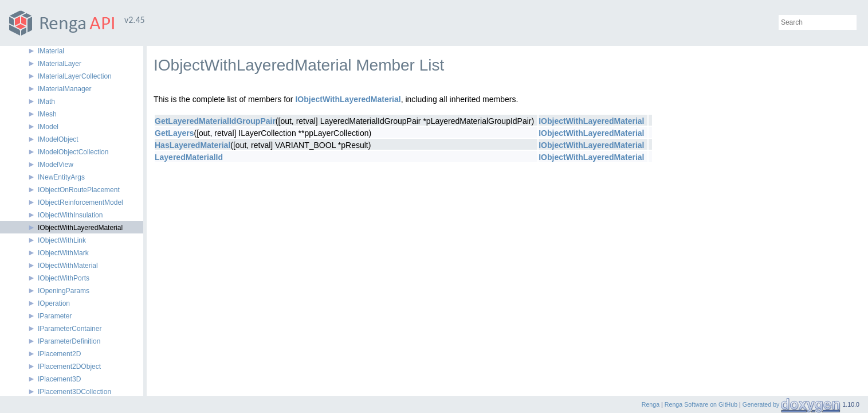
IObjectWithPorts (64, 278)
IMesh (47, 114)
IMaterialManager (64, 89)
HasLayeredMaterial (193, 145)
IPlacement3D (59, 379)
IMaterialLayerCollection (75, 76)
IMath (46, 102)
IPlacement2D (59, 354)
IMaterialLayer (60, 64)
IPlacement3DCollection (74, 392)
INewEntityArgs (61, 177)
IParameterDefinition (69, 341)
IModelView (56, 165)
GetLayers (174, 133)
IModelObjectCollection (73, 152)
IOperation (54, 303)
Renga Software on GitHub (701, 404)
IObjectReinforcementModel (80, 202)
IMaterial (51, 51)
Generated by (762, 404)
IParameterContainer (70, 329)
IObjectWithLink (62, 240)
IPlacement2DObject (69, 367)
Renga (651, 404)
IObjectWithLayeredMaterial (80, 228)
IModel (48, 127)
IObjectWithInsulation (70, 215)
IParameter (55, 316)
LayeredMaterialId (189, 157)
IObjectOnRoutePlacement (79, 190)
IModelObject (58, 139)
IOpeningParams (64, 291)
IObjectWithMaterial (68, 266)
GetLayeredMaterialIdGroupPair (215, 121)
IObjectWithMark (63, 253)
